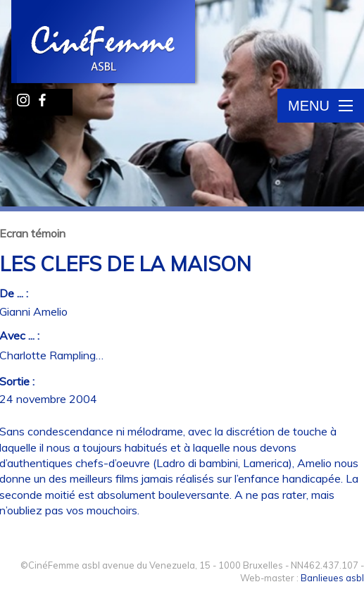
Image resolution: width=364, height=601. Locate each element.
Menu (320, 106)
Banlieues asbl (332, 578)
